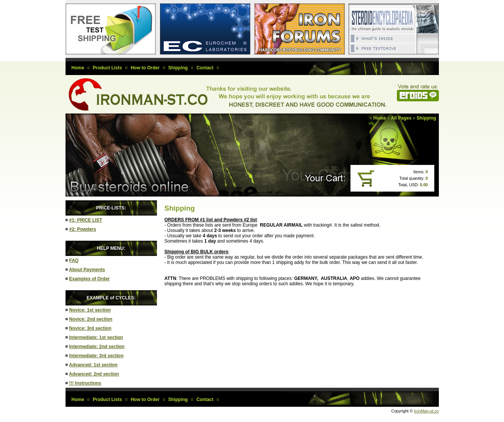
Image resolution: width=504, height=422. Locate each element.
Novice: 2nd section (91, 319)
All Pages (401, 118)
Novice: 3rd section (90, 328)
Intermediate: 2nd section (97, 347)
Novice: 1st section (90, 310)
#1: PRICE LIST (86, 220)
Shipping (426, 118)
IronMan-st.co (426, 411)
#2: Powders (83, 229)
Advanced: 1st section (93, 365)
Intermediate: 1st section (96, 337)
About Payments (87, 270)
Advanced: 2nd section (94, 374)
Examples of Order (90, 279)
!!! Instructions (85, 383)
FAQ (74, 261)
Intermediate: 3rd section (97, 356)
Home (380, 118)
